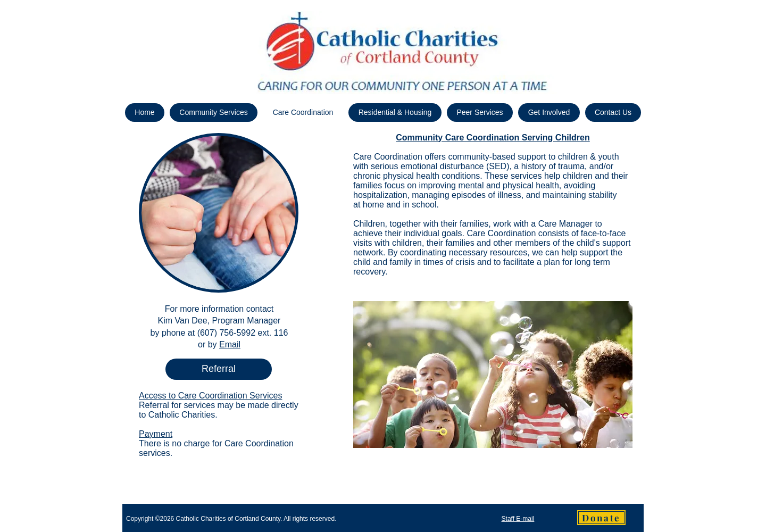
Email (230, 344)
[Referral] (219, 369)
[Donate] (601, 518)
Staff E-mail (518, 519)
